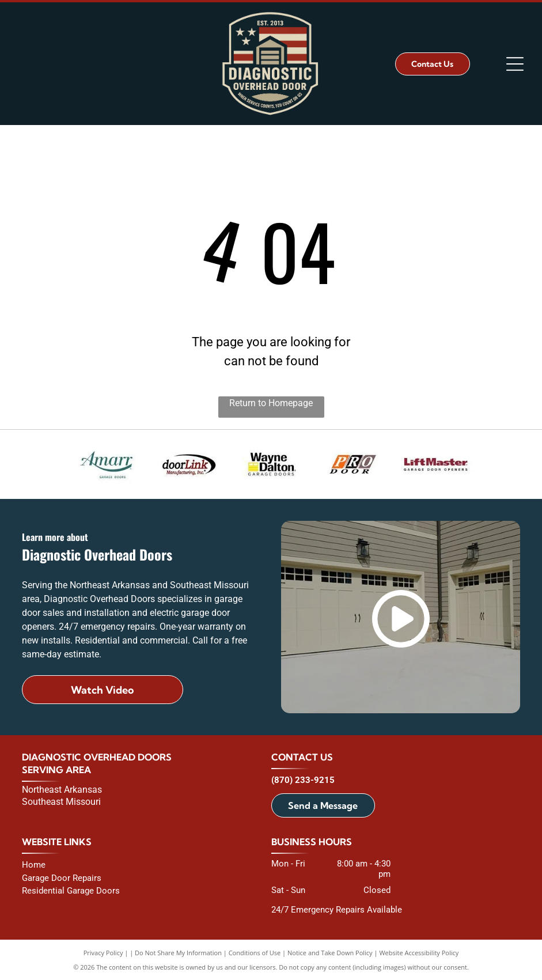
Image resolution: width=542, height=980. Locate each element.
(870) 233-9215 (303, 780)
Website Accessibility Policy (419, 953)
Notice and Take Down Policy (330, 953)
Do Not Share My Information (178, 953)
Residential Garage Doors (71, 891)
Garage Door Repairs (62, 878)
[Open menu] (515, 64)
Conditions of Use (255, 953)
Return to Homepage (271, 403)
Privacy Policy (103, 953)
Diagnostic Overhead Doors (97, 757)
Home (34, 865)
